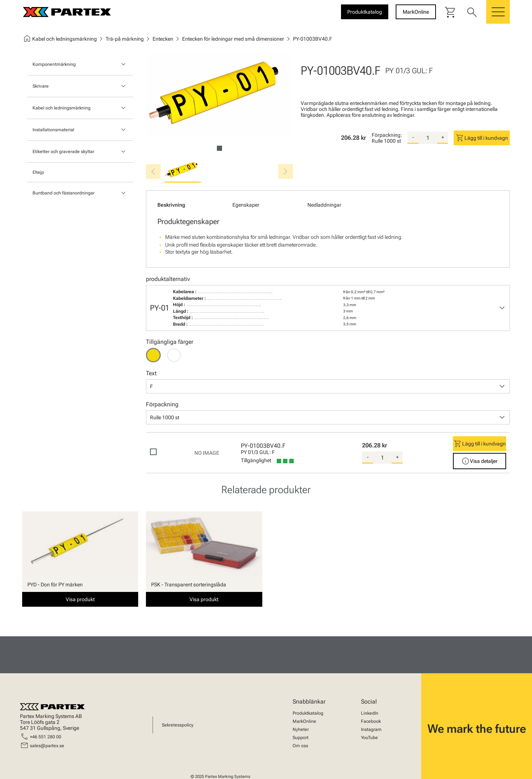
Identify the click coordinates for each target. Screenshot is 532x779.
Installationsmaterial (53, 130)
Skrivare (41, 86)
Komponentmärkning (54, 64)
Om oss (300, 746)
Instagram (371, 729)
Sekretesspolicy (178, 725)
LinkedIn (370, 713)
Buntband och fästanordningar (64, 193)
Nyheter (301, 729)
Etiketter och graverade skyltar (63, 152)
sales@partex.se (47, 746)
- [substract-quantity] (413, 137)
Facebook (371, 721)
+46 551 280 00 (46, 737)
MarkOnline (304, 721)
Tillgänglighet (256, 460)
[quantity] (428, 138)
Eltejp (38, 172)
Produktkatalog (308, 713)
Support (301, 738)
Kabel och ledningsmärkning (62, 108)
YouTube (369, 738)
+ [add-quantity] (443, 137)
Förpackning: (387, 135)
